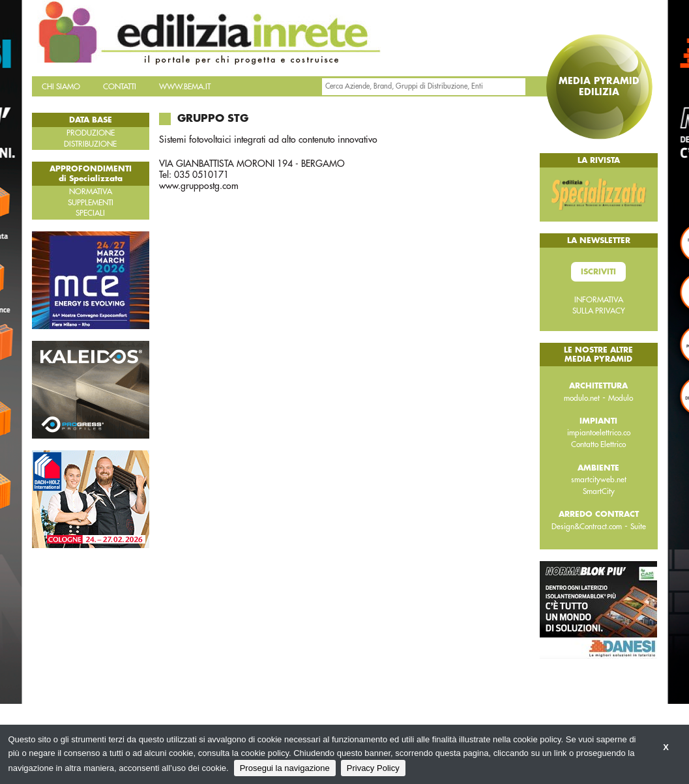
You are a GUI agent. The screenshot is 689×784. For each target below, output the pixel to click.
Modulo (621, 398)
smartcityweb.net (599, 480)
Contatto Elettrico (598, 444)
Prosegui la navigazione (285, 768)
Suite (638, 527)
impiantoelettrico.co (599, 433)
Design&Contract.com (587, 527)
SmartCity (599, 491)
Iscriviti (598, 272)
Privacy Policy (373, 768)
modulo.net (582, 398)
